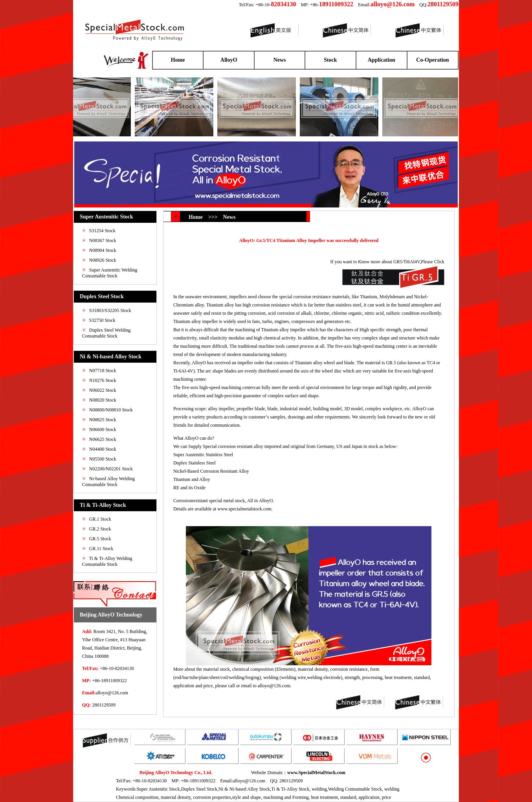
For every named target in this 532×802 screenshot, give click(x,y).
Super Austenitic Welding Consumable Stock (110, 273)
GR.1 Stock (100, 519)
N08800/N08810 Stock (111, 410)
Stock (330, 60)
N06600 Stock (103, 429)
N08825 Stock (103, 420)
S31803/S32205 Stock (110, 310)
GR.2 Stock (100, 529)
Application (382, 60)
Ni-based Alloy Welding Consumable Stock (108, 482)
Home (178, 60)
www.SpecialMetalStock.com (316, 773)
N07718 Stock (103, 371)
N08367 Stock (103, 240)
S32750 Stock (102, 320)
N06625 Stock (103, 439)
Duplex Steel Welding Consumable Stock (106, 333)
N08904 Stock (103, 250)
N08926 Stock (103, 260)
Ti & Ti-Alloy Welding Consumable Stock (107, 561)
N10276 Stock (103, 380)
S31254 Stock (102, 231)
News (280, 60)
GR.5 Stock (100, 539)
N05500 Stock (103, 459)
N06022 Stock (103, 390)
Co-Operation (432, 60)
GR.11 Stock (101, 549)
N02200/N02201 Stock (111, 469)
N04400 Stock (103, 449)
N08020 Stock (103, 400)
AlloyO (229, 60)
